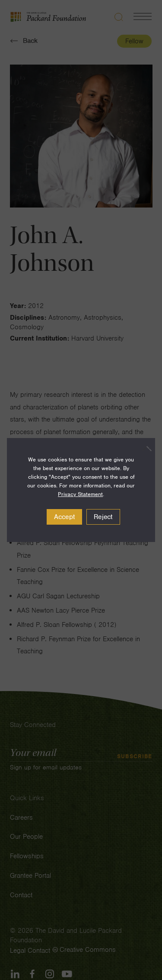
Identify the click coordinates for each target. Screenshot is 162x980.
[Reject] (144, 448)
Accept (65, 517)
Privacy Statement (80, 494)
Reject (103, 517)
